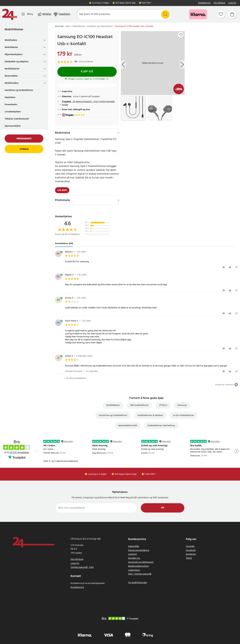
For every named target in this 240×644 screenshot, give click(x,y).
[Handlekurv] (232, 14)
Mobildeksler (11, 47)
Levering (132, 554)
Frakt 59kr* (146, 3)
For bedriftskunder (138, 583)
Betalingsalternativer (138, 566)
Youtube (190, 546)
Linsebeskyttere (13, 112)
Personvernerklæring (139, 550)
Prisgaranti (24, 139)
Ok (163, 508)
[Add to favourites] (181, 35)
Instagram (191, 554)
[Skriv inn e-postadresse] (96, 508)
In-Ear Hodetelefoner (184, 415)
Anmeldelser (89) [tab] (64, 244)
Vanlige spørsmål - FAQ (82, 567)
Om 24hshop (219, 3)
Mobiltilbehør (14, 30)
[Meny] (27, 14)
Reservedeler (11, 76)
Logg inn (232, 3)
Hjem (68, 26)
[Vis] (118, 200)
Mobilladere (11, 40)
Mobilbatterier (12, 69)
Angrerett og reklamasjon (141, 562)
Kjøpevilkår (134, 546)
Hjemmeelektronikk (128, 426)
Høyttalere (10, 97)
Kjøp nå (87, 72)
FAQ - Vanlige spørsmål (140, 574)
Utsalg (24, 149)
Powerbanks (11, 105)
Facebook (191, 550)
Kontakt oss (134, 558)
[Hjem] (10, 14)
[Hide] (118, 133)
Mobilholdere (12, 83)
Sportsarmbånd (12, 126)
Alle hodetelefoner (139, 405)
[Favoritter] (221, 14)
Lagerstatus (134, 570)
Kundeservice (204, 3)
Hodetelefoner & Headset (150, 415)
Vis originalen (92, 371)
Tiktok (189, 558)
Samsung (182, 405)
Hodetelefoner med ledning (161, 426)
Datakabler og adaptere (16, 62)
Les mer (62, 190)
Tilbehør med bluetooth (17, 119)
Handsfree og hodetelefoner (19, 90)
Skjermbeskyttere (13, 54)
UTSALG (163, 405)
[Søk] (124, 14)
